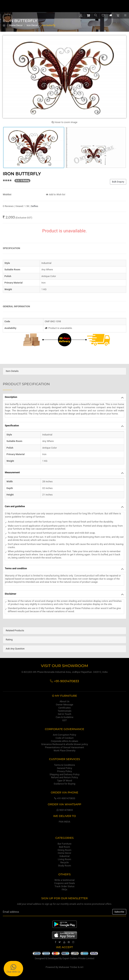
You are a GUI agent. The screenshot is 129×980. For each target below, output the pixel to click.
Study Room (64, 866)
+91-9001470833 (64, 798)
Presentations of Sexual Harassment (64, 747)
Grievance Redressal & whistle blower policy (64, 744)
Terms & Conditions (64, 765)
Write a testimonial (64, 880)
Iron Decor (32, 25)
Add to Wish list (56, 194)
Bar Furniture (64, 844)
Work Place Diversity (65, 751)
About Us (64, 701)
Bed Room (65, 847)
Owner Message (64, 705)
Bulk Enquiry (118, 182)
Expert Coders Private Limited (78, 958)
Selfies (35, 206)
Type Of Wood (64, 781)
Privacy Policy (64, 771)
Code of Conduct (64, 738)
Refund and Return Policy (64, 777)
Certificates (64, 708)
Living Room (65, 859)
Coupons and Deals (64, 883)
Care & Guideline (64, 717)
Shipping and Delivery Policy (65, 774)
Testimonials (64, 711)
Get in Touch (64, 714)
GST (64, 720)
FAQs (64, 889)
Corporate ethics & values (64, 741)
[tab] (64, 371)
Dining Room (65, 850)
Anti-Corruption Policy (65, 735)
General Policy (64, 768)
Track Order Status (64, 886)
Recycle (64, 862)
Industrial (65, 856)
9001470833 (65, 810)
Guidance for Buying (64, 784)
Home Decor (16, 25)
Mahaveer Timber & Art (71, 967)
